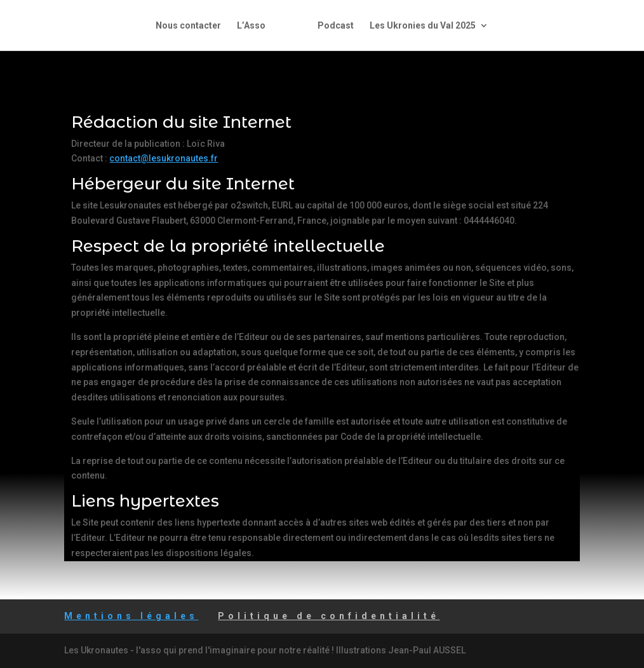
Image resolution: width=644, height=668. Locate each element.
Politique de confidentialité (329, 616)
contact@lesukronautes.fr (164, 158)
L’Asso (251, 26)
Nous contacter (188, 26)
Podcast (336, 26)
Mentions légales (131, 616)
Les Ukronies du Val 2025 (423, 26)
